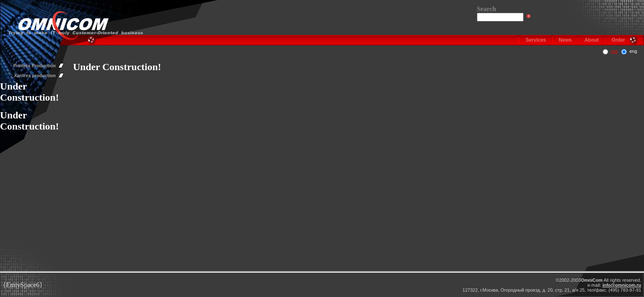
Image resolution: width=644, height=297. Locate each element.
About (592, 40)
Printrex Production (34, 66)
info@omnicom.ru (622, 285)
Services (536, 40)
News (565, 40)
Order (618, 40)
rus (614, 51)
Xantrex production (35, 75)
